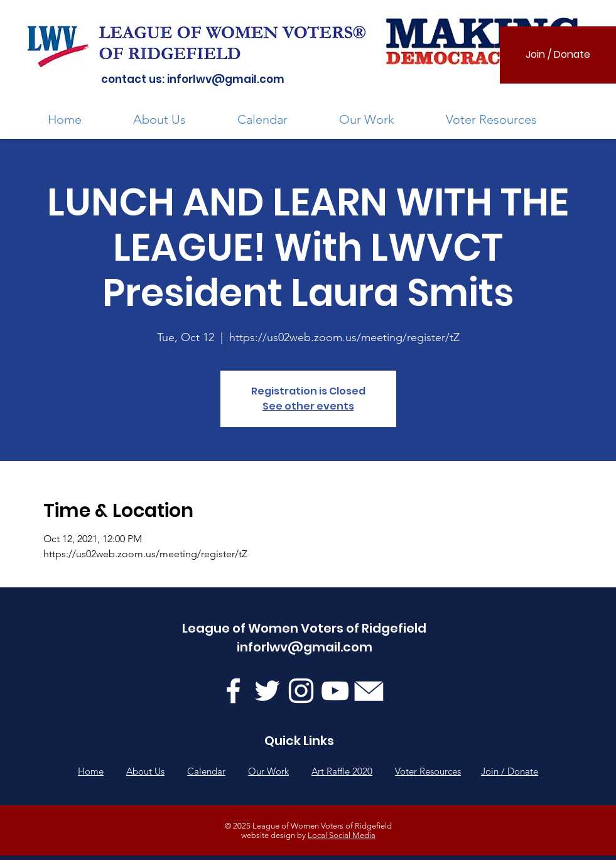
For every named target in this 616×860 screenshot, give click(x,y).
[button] (176, 120)
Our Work (268, 771)
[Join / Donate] (558, 55)
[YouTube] (335, 691)
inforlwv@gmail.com (226, 79)
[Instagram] (301, 691)
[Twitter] (267, 691)
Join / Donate (510, 771)
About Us (145, 771)
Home (91, 771)
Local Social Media (342, 835)
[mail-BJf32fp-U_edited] (369, 691)
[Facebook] (233, 691)
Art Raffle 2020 (342, 771)
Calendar (206, 771)
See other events (308, 406)
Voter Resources (428, 771)
